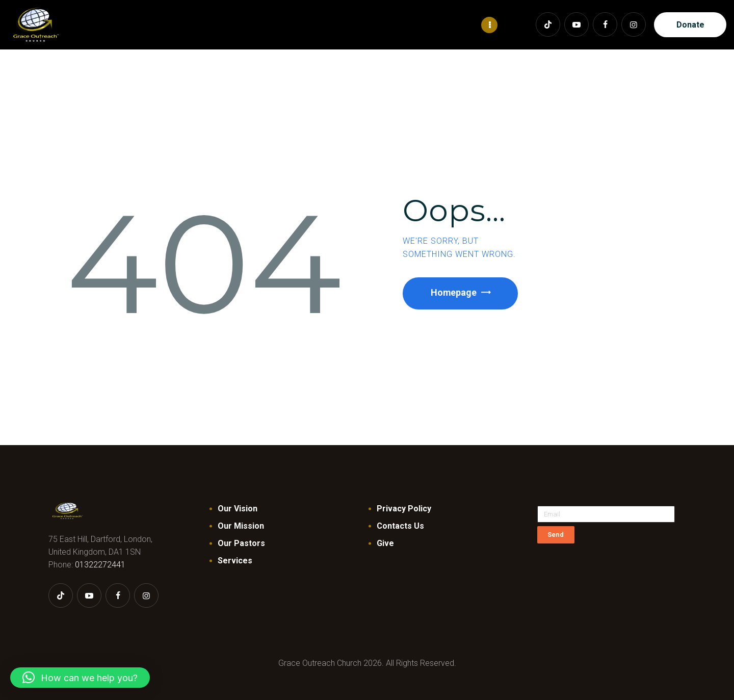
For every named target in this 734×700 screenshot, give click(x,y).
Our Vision (238, 508)
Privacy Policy (404, 508)
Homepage (454, 292)
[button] (80, 678)
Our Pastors (241, 543)
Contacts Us (400, 525)
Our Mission (241, 525)
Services (235, 560)
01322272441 (100, 564)
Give (385, 543)
